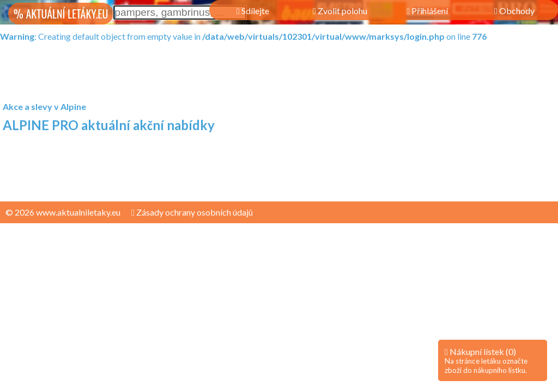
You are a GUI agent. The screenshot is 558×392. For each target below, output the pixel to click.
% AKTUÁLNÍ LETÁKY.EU (61, 14)
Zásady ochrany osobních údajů (192, 212)
